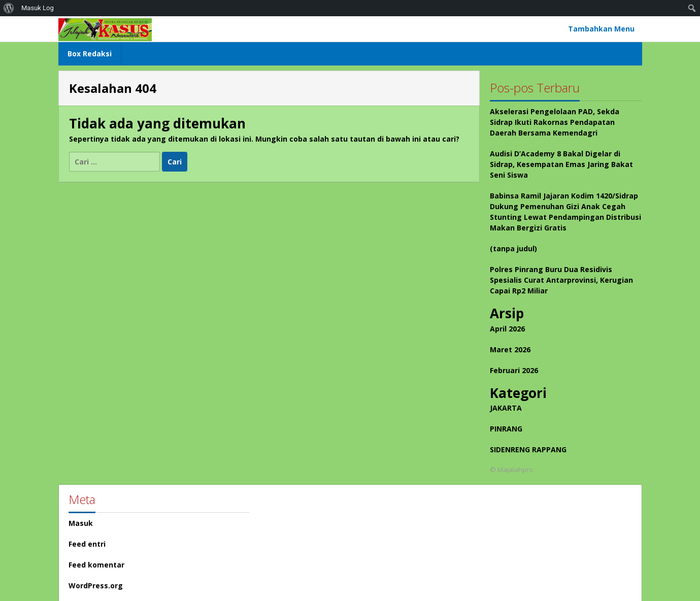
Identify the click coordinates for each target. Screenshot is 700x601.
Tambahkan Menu (601, 29)
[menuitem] (9, 8)
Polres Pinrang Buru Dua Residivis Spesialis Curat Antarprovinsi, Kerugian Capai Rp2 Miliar (561, 280)
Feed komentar (96, 565)
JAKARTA (506, 408)
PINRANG (506, 429)
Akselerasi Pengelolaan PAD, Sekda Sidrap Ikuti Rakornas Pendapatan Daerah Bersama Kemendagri (555, 122)
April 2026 (507, 329)
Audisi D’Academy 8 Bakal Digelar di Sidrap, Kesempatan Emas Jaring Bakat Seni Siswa (561, 164)
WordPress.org (96, 586)
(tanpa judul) (513, 248)
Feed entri (87, 544)
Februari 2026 (514, 370)
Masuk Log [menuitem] (38, 8)
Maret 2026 (510, 349)
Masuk (81, 523)
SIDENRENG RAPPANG (528, 449)
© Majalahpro (511, 470)
